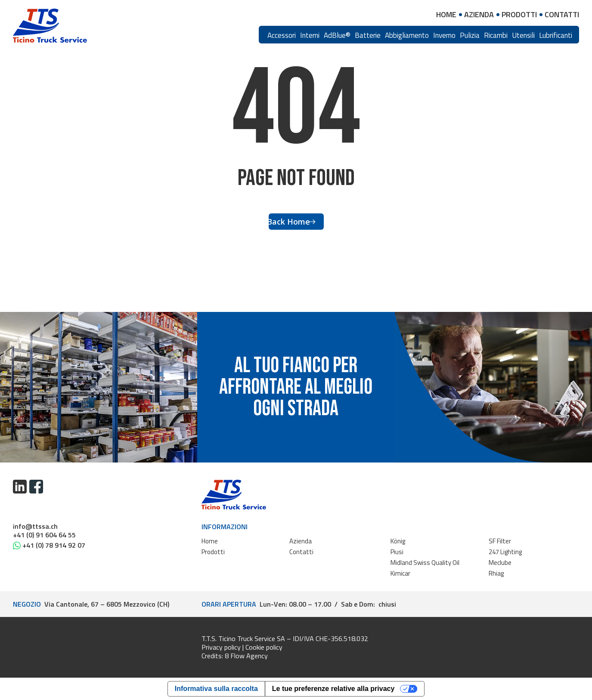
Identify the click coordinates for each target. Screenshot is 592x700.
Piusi (397, 552)
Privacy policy (221, 647)
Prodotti (213, 552)
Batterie (368, 35)
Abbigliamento (407, 35)
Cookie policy (264, 647)
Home (210, 541)
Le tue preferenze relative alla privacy (333, 689)
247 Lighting (505, 552)
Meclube (500, 563)
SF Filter (500, 541)
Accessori (282, 35)
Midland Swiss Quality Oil (425, 563)
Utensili (523, 35)
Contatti (301, 552)
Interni (310, 35)
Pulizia (470, 35)
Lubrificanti (556, 35)
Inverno (444, 35)
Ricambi (496, 35)
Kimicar (400, 573)
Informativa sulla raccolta (216, 689)
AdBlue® (337, 35)
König (398, 541)
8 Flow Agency (246, 656)
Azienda (301, 541)
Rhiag (496, 573)
